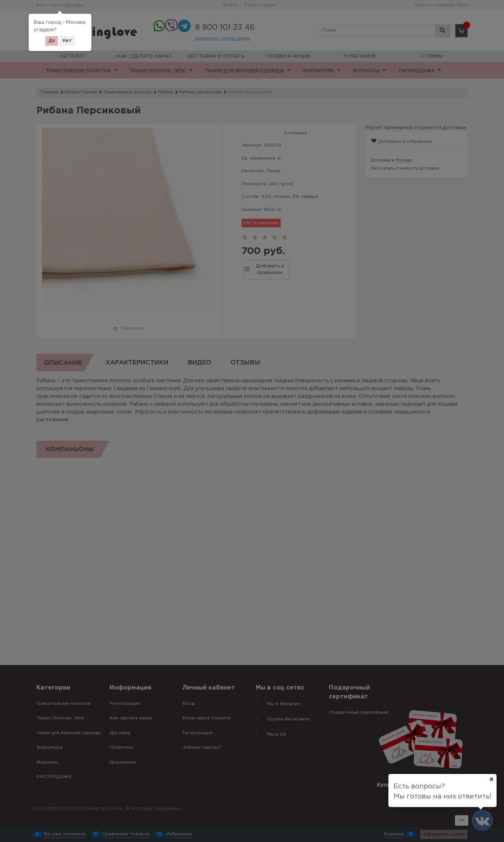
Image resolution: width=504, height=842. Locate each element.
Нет (67, 41)
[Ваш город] (491, 779)
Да (52, 41)
